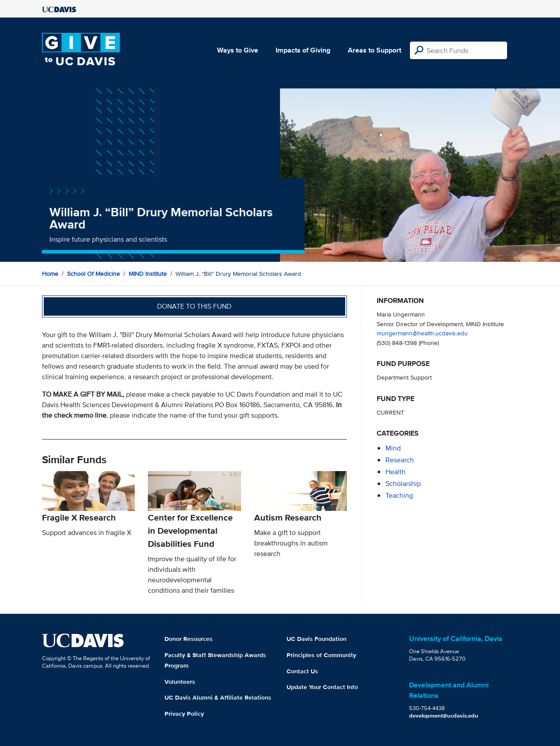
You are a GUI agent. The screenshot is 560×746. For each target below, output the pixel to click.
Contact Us (302, 671)
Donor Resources (189, 639)
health (395, 472)
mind (393, 448)
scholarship (403, 484)
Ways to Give (238, 50)
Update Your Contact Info (322, 687)
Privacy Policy (184, 714)
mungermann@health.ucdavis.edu (422, 333)
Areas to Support (374, 50)
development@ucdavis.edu (444, 716)
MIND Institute (148, 274)
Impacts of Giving (303, 50)
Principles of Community (321, 655)
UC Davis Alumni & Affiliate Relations (218, 697)
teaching (399, 495)
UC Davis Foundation (317, 639)
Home (50, 274)
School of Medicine (93, 274)
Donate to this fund (194, 306)
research (400, 460)
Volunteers (180, 682)
